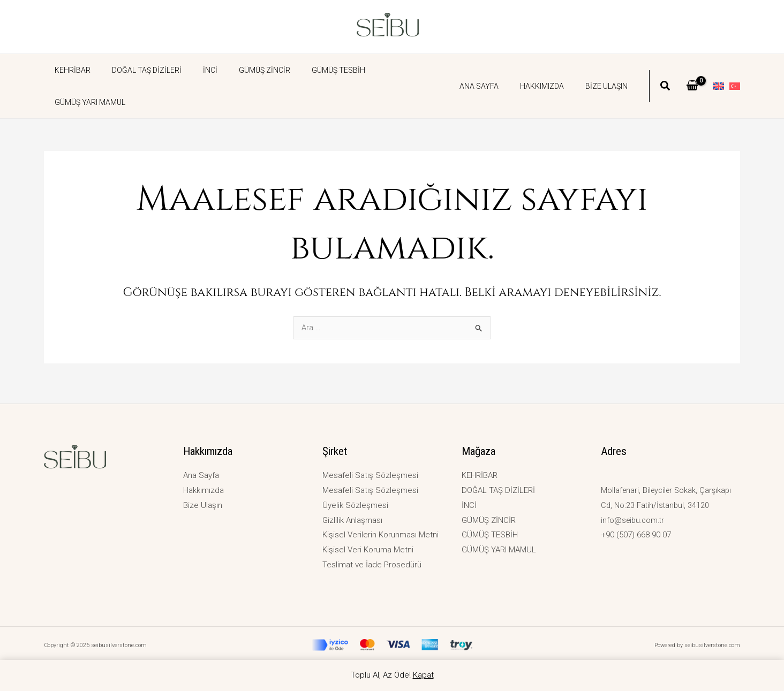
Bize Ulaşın (610, 70)
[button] (666, 71)
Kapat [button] (423, 675)
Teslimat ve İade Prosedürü (372, 565)
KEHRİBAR (69, 70)
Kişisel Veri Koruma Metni (368, 550)
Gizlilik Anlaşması (352, 520)
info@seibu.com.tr (634, 520)
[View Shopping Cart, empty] (692, 70)
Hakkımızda (552, 70)
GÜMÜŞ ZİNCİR (242, 70)
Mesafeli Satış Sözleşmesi (370, 475)
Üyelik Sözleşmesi (355, 505)
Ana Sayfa (495, 70)
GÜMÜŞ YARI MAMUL (387, 70)
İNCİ (194, 70)
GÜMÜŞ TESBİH (310, 70)
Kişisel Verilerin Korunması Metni (380, 535)
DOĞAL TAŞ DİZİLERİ (137, 70)
